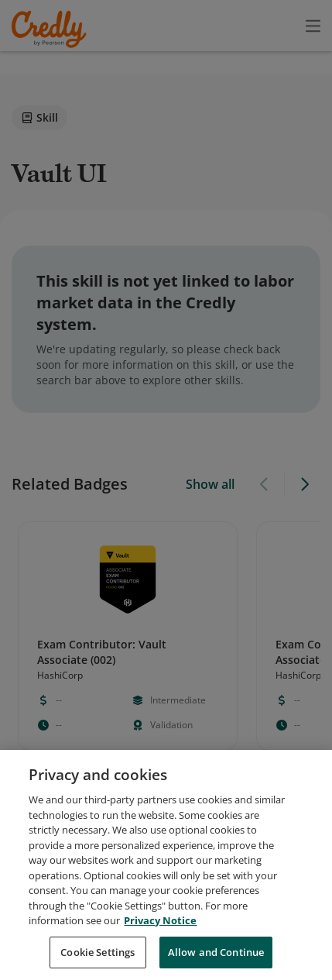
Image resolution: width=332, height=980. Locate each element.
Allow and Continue (216, 961)
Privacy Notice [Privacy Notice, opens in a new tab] (160, 930)
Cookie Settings (98, 961)
